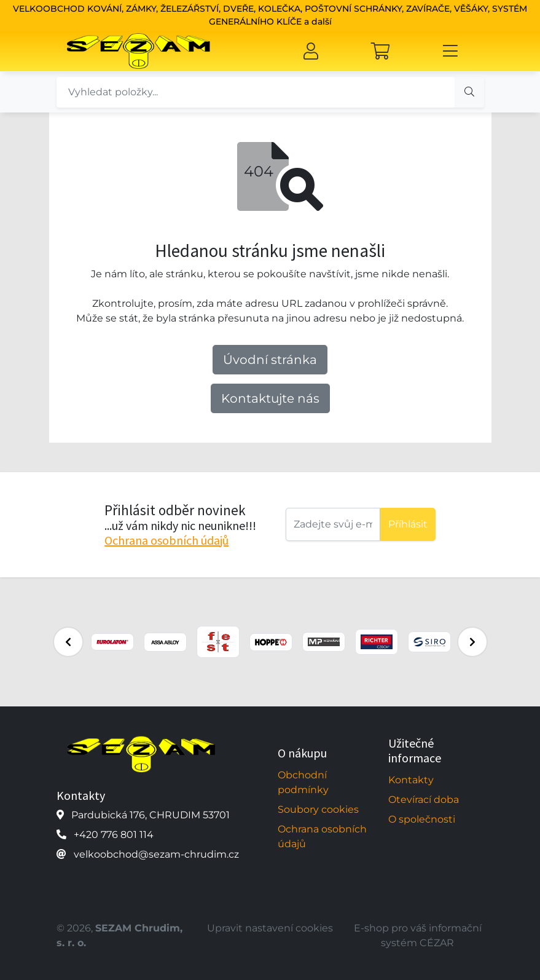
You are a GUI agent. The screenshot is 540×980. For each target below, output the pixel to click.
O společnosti (422, 819)
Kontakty (411, 780)
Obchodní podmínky (303, 782)
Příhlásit (408, 524)
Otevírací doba (424, 800)
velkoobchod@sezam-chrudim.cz (156, 854)
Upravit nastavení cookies (270, 928)
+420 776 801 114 (114, 835)
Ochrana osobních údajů (166, 540)
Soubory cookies (318, 809)
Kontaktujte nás (270, 398)
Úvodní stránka (270, 360)
